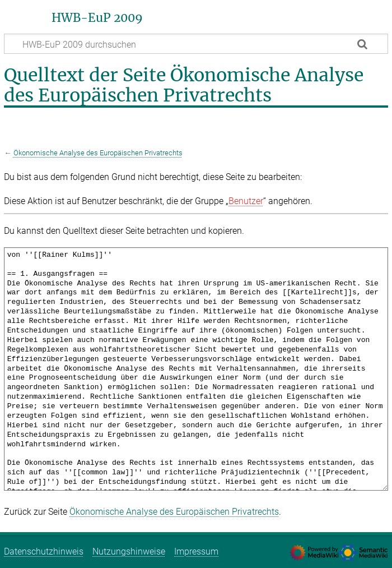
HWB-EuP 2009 (97, 18)
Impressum (196, 551)
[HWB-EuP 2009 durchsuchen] (196, 44)
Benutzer (246, 201)
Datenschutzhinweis (44, 551)
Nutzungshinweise (129, 551)
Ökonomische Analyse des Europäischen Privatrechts (98, 153)
